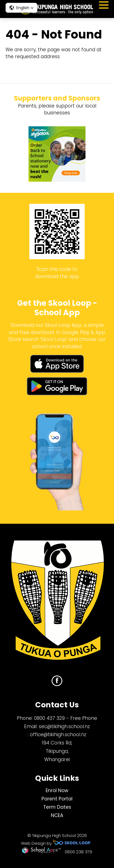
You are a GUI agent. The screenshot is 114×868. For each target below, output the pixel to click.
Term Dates (57, 807)
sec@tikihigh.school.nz (64, 726)
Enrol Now (57, 790)
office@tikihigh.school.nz (58, 735)
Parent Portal (57, 799)
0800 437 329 (49, 718)
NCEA (57, 815)
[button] (21, 8)
